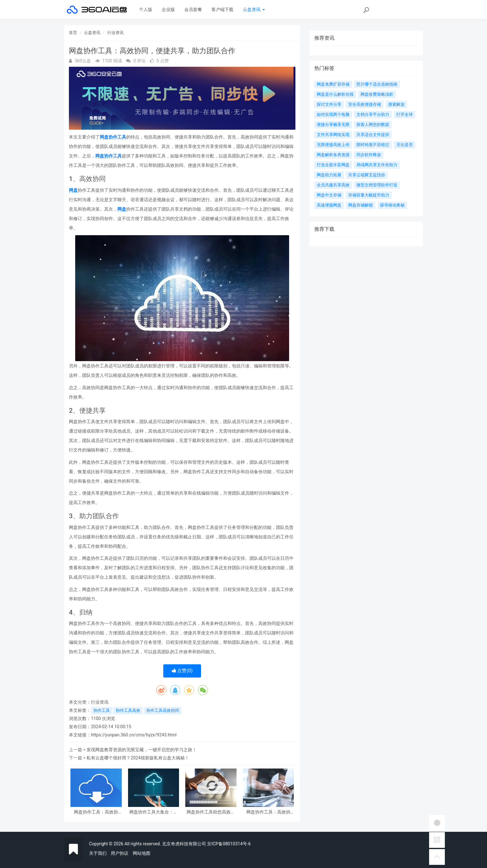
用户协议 (120, 853)
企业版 (168, 9)
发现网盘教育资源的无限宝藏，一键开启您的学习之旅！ (142, 750)
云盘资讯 (254, 9)
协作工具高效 (128, 710)
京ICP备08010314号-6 (229, 844)
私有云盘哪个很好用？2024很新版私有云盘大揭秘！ (138, 758)
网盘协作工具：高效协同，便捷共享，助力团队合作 (96, 812)
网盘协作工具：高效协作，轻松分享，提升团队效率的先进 (268, 812)
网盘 (73, 190)
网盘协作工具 (113, 137)
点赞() (182, 671)
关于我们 (98, 853)
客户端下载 (222, 9)
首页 (73, 33)
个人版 (146, 9)
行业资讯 (115, 33)
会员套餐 (193, 9)
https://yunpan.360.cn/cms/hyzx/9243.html (134, 735)
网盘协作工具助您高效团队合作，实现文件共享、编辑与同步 (211, 812)
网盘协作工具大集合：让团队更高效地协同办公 (154, 812)
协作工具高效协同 (163, 710)
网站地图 (142, 853)
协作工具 (102, 710)
